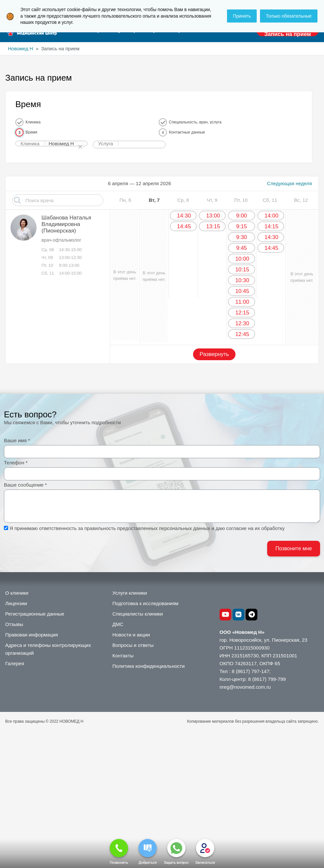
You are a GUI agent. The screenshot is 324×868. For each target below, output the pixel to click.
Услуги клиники (130, 593)
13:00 (213, 216)
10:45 (242, 291)
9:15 (242, 226)
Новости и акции (131, 635)
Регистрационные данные (35, 614)
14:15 (272, 226)
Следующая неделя (289, 183)
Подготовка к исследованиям (145, 603)
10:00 (242, 259)
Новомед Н (20, 48)
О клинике (17, 593)
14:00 (272, 216)
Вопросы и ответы (133, 645)
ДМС (118, 624)
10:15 (242, 270)
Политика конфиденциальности (148, 666)
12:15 (242, 313)
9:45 (242, 248)
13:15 (213, 226)
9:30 (242, 237)
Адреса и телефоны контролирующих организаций (48, 649)
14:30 (184, 216)
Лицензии (16, 603)
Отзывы (14, 624)
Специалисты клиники (138, 614)
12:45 (242, 334)
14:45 (184, 226)
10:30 (242, 280)
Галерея (15, 663)
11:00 (242, 302)
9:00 (242, 216)
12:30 (242, 323)
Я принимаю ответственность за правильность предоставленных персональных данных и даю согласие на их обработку (147, 528)
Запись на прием (288, 34)
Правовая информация (32, 635)
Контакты (123, 656)
